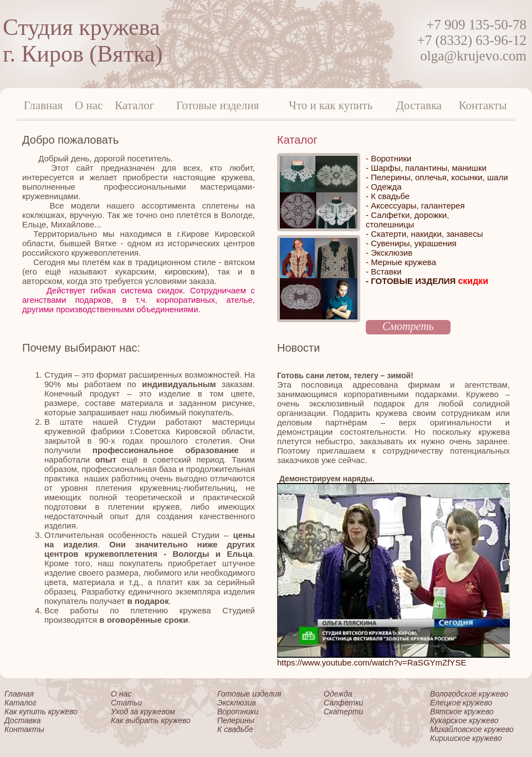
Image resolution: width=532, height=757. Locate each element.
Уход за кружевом (143, 712)
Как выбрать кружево (151, 720)
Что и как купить (331, 105)
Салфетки (343, 703)
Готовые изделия (218, 105)
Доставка (419, 105)
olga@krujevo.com (473, 56)
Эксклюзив (237, 703)
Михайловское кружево (472, 729)
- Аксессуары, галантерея (415, 205)
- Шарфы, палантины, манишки (426, 168)
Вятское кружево (462, 712)
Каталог (134, 105)
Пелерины (236, 720)
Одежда (338, 694)
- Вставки (384, 271)
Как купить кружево (41, 712)
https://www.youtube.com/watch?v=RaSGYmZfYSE (372, 662)
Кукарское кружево (464, 720)
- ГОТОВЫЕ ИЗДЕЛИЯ (427, 281)
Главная (44, 105)
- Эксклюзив (389, 253)
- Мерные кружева (401, 262)
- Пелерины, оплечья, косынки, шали (437, 177)
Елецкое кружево (461, 703)
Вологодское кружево (469, 694)
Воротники (238, 712)
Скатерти (343, 712)
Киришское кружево (466, 738)
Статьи (126, 703)
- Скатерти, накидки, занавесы (424, 234)
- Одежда (384, 187)
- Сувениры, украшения (411, 243)
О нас (89, 105)
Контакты (483, 105)
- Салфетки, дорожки (406, 215)
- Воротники (388, 158)
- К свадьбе (388, 196)
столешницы (390, 224)
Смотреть (408, 326)
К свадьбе (235, 729)
